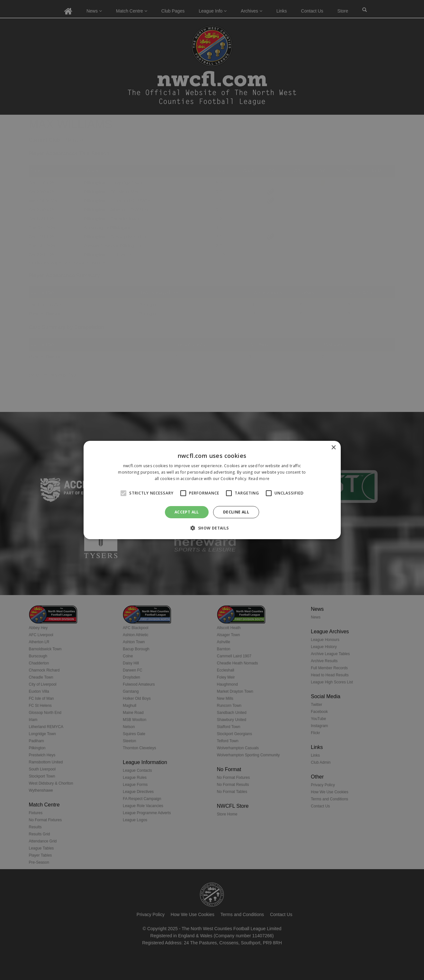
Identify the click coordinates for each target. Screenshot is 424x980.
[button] (212, 528)
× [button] (334, 448)
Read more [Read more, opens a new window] (259, 479)
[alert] (212, 490)
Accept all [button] (187, 512)
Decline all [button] (236, 512)
